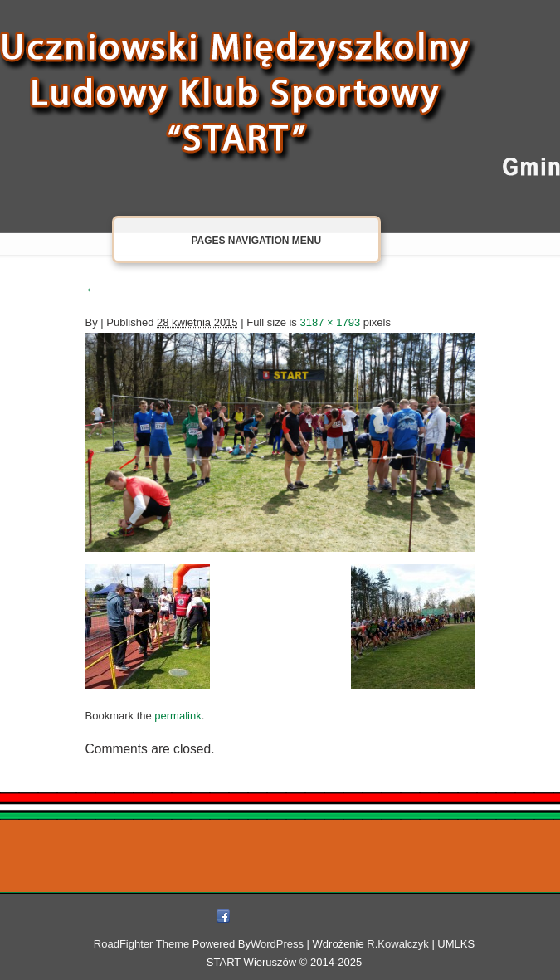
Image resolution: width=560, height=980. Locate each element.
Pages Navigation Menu (244, 240)
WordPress (277, 944)
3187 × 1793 (330, 322)
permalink (178, 716)
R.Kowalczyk (397, 944)
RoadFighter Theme (141, 944)
